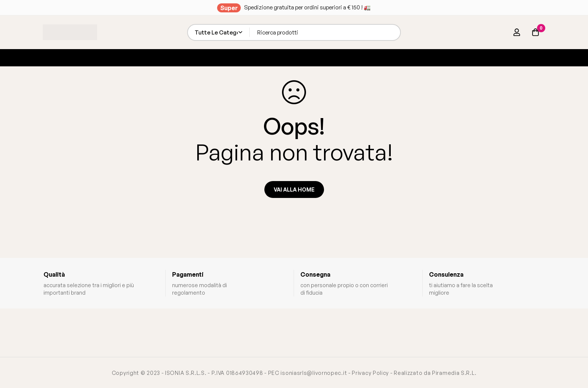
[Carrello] (535, 32)
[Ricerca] (392, 32)
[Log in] (517, 32)
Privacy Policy (370, 373)
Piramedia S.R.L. (454, 373)
